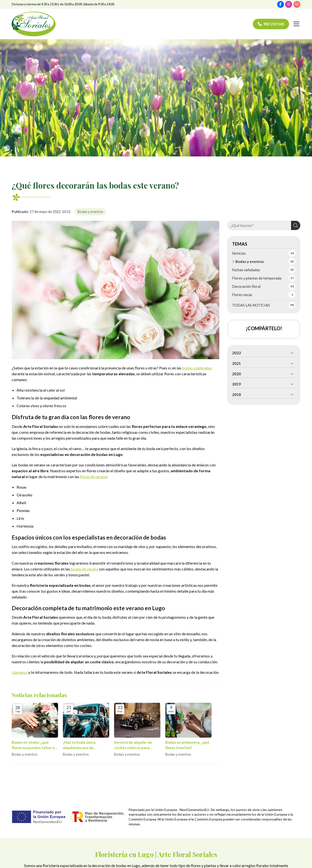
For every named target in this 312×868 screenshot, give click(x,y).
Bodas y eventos (90, 212)
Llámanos (20, 672)
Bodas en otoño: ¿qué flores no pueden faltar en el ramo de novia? (34, 745)
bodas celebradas (197, 368)
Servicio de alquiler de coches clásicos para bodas (133, 745)
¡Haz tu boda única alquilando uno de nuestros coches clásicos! (85, 745)
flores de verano (93, 477)
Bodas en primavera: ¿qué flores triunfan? (187, 745)
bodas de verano (84, 569)
